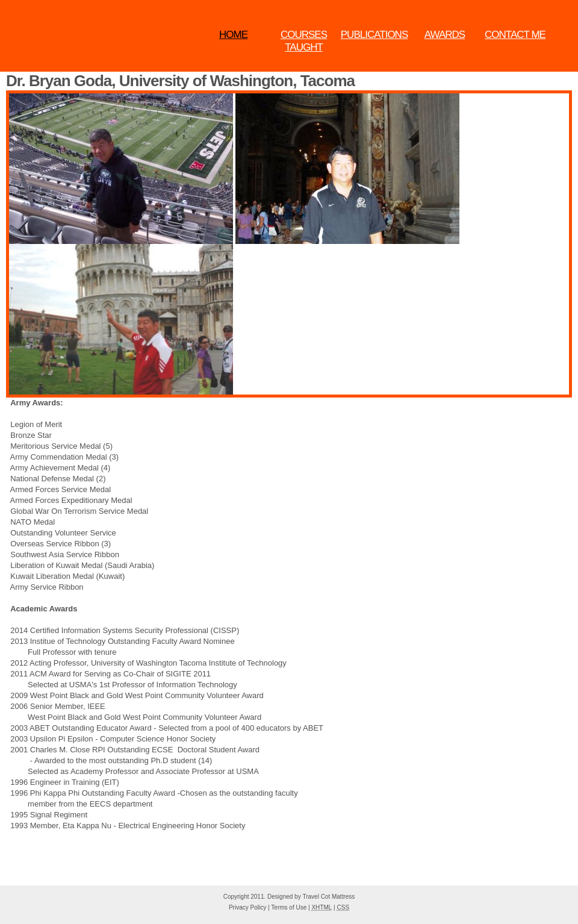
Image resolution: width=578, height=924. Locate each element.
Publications (374, 35)
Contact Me (515, 35)
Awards (445, 35)
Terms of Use (289, 907)
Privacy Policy (247, 907)
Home (233, 35)
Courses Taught (304, 41)
